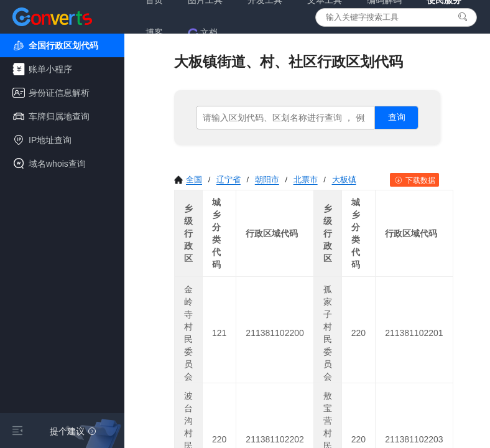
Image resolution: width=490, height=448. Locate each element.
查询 (397, 117)
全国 (188, 180)
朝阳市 (267, 180)
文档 (203, 33)
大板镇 (344, 180)
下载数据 (414, 180)
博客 (154, 32)
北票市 (306, 180)
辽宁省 (229, 180)
